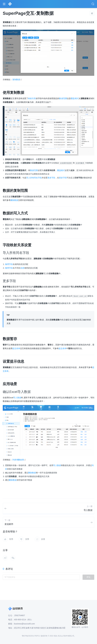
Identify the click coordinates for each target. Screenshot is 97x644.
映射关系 (32, 98)
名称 (22, 268)
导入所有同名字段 (34, 178)
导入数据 (17, 398)
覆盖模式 (75, 98)
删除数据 (14, 200)
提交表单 (16, 348)
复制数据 (17, 80)
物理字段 (9, 264)
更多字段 (51, 178)
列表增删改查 (19, 460)
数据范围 (63, 98)
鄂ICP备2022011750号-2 (31, 636)
